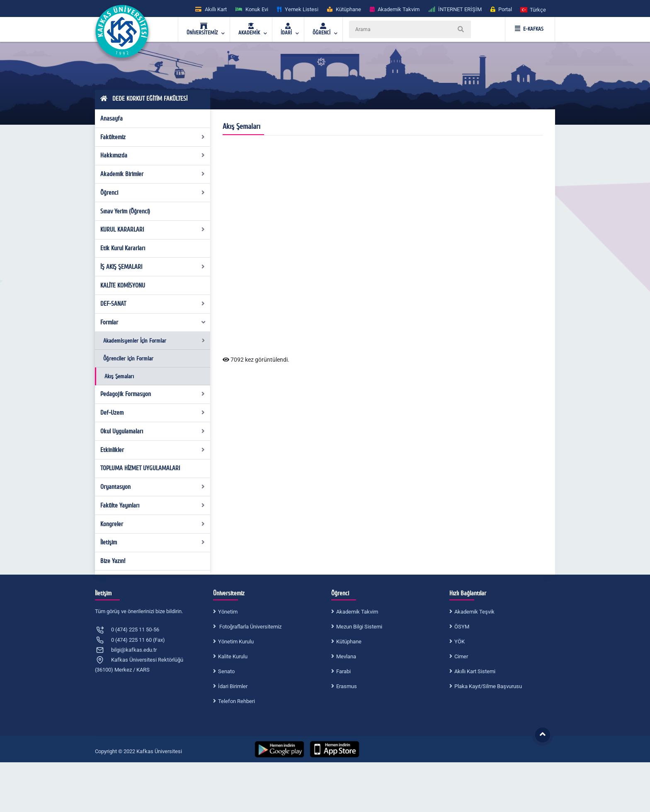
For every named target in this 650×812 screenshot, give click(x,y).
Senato (226, 671)
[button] (534, 9)
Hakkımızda (153, 155)
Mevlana (346, 656)
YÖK (460, 642)
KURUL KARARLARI (153, 230)
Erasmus (347, 686)
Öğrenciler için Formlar (128, 359)
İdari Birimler (233, 686)
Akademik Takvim (357, 612)
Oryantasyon (153, 487)
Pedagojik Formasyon (153, 394)
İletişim (153, 542)
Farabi (343, 671)
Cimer (461, 656)
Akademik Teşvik (474, 612)
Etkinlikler (153, 450)
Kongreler (153, 524)
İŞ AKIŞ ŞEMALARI (153, 267)
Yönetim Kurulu (236, 642)
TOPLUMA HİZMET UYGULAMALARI (140, 468)
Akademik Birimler (153, 174)
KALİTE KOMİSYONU (123, 285)
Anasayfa (112, 118)
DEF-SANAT (153, 304)
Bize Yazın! (113, 561)
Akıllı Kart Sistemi (475, 671)
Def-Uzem (153, 413)
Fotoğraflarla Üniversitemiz (250, 627)
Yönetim (228, 612)
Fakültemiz (153, 137)
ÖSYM (462, 627)
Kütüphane (349, 642)
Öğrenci (153, 193)
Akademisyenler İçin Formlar (154, 341)
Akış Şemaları (119, 376)
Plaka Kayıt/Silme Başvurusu (488, 686)
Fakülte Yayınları (153, 505)
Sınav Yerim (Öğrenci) (125, 211)
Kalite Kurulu (233, 656)
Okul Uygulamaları (153, 431)
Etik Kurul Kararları (123, 248)
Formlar (153, 322)
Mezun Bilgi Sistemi (359, 627)
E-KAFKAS (529, 29)
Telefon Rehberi (236, 701)
